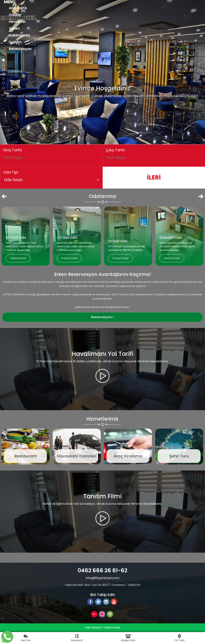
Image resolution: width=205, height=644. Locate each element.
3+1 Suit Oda (16, 238)
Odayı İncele (18, 258)
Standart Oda (171, 238)
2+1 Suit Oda (67, 238)
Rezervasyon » (103, 317)
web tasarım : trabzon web (103, 627)
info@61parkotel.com (103, 578)
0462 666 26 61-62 (102, 570)
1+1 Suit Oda (118, 241)
